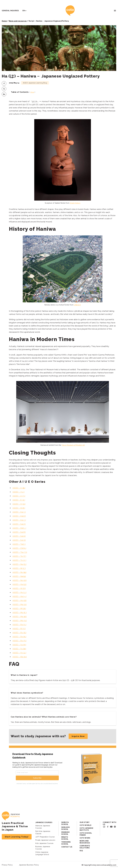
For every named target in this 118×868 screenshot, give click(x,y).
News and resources (18, 21)
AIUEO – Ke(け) (19, 516)
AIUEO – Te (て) (19, 556)
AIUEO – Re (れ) (19, 637)
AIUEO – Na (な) (19, 564)
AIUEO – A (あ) (19, 488)
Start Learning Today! (17, 837)
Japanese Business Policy (29, 865)
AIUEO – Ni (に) (19, 568)
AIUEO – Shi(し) (19, 528)
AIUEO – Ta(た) (19, 544)
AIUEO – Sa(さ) (19, 524)
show (32, 92)
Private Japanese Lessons (45, 840)
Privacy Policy (7, 865)
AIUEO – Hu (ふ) (19, 592)
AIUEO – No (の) (20, 580)
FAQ (81, 851)
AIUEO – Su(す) (19, 532)
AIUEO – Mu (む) (20, 613)
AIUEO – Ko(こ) (19, 520)
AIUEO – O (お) (19, 504)
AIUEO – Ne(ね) (19, 576)
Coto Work (85, 838)
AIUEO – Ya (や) (19, 645)
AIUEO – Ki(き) (19, 508)
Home (4, 21)
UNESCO (77, 305)
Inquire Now (78, 736)
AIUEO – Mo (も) (20, 621)
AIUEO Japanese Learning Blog (35, 83)
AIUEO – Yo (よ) (19, 653)
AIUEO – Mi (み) (19, 609)
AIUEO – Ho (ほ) (20, 600)
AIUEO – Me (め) (20, 617)
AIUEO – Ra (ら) (19, 625)
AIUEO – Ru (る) (19, 633)
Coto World (85, 825)
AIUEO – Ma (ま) (20, 605)
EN (24, 11)
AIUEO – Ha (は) (19, 584)
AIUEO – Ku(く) (19, 512)
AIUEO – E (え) (19, 500)
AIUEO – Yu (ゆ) (19, 649)
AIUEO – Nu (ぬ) (19, 572)
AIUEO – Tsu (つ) (20, 552)
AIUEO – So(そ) (19, 540)
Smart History (75, 203)
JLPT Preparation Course (45, 837)
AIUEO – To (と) (19, 560)
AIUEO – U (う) (19, 496)
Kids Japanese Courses (44, 843)
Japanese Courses (44, 822)
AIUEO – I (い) (19, 492)
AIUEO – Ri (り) (19, 629)
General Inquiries (10, 11)
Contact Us (67, 847)
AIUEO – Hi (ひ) (19, 588)
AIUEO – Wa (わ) (20, 657)
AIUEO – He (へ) (19, 596)
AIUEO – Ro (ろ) (19, 641)
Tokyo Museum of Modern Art (73, 445)
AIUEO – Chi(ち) (19, 548)
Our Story (85, 822)
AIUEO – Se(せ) (19, 536)
